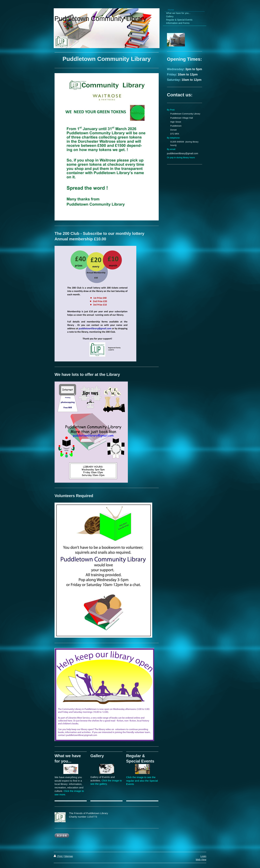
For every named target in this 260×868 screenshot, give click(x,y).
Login (203, 856)
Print (58, 856)
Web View (201, 860)
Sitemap (68, 856)
